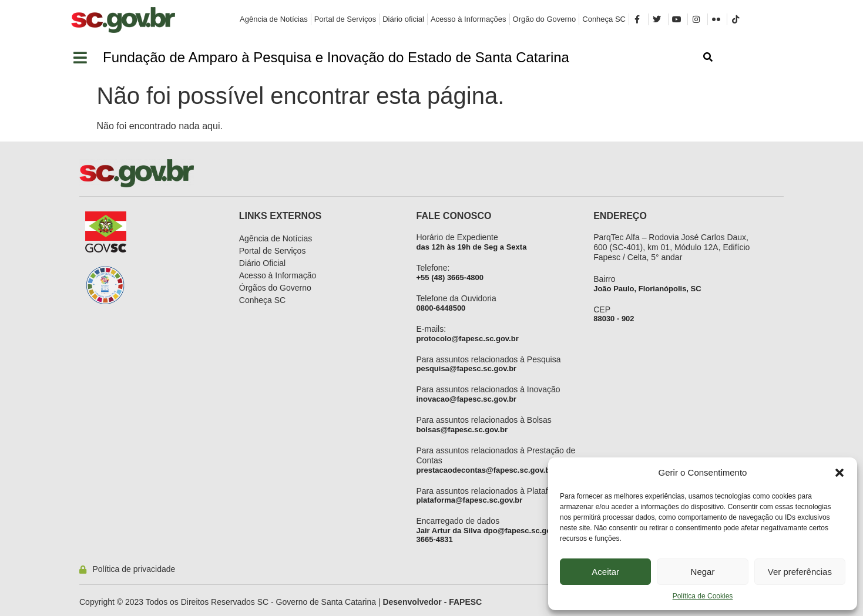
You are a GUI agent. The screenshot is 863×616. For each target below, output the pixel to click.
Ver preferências (800, 572)
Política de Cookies (703, 596)
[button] (840, 473)
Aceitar (605, 572)
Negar (703, 572)
